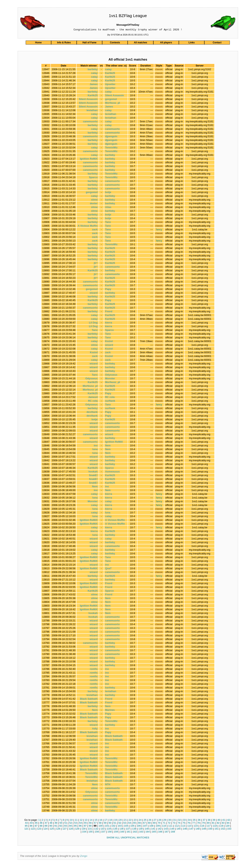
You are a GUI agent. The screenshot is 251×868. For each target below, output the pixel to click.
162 (135, 832)
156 (97, 832)
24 (140, 820)
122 (33, 829)
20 (120, 820)
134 (109, 829)
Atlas (108, 208)
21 (125, 820)
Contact (217, 43)
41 (224, 820)
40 (219, 820)
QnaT (108, 569)
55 (85, 823)
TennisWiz (111, 148)
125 (52, 829)
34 (189, 820)
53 (75, 823)
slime (94, 200)
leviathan (92, 111)
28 (160, 820)
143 (166, 829)
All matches (141, 43)
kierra (109, 323)
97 (85, 826)
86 (31, 826)
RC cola (110, 398)
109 (158, 826)
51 (66, 823)
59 (105, 823)
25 (145, 820)
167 (167, 832)
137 (128, 829)
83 (223, 823)
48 (51, 823)
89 (46, 826)
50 (61, 823)
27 (155, 820)
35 (194, 820)
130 (84, 829)
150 (210, 829)
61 (115, 823)
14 (91, 820)
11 (76, 820)
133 (103, 829)
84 (228, 823)
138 (134, 829)
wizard (94, 293)
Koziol (109, 342)
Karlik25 (110, 74)
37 (204, 820)
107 (145, 826)
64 (130, 823)
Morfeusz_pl (113, 103)
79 (203, 823)
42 (229, 820)
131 (90, 829)
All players (166, 43)
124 (45, 829)
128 (71, 829)
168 (173, 832)
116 (202, 826)
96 (80, 826)
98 (90, 826)
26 (150, 820)
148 (198, 829)
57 (95, 823)
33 (184, 820)
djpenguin (111, 137)
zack (95, 230)
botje (108, 193)
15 (96, 820)
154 (84, 832)
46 (41, 823)
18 (111, 820)
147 (191, 829)
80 (208, 823)
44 (31, 823)
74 (179, 823)
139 (141, 829)
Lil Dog (93, 323)
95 (75, 826)
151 (217, 829)
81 (213, 823)
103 (120, 826)
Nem (108, 446)
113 (183, 826)
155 (91, 832)
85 (26, 826)
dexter (94, 204)
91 (56, 826)
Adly (95, 729)
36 (199, 820)
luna (95, 450)
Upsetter (110, 85)
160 (122, 832)
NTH (108, 785)
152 (223, 829)
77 (194, 823)
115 (196, 826)
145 (179, 829)
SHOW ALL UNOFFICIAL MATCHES (128, 838)
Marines (110, 710)
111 (170, 826)
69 (154, 823)
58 (100, 823)
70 (159, 823)
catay (108, 70)
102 (113, 826)
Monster (110, 379)
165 (154, 832)
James (94, 85)
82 (218, 823)
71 (164, 823)
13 (86, 820)
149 (204, 829)
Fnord (109, 312)
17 (106, 820)
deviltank (92, 413)
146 (185, 829)
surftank (110, 401)
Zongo (84, 857)
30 (170, 820)
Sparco (93, 178)
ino (96, 446)
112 (177, 826)
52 (71, 823)
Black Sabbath (89, 699)
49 (56, 823)
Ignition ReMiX (89, 159)
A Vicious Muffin (88, 226)
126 (58, 829)
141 (153, 829)
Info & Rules (64, 43)
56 (90, 823)
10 (71, 820)
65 (135, 823)
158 (110, 832)
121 (26, 829)
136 (122, 829)
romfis (94, 670)
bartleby (93, 70)
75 (184, 823)
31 (175, 820)
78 (198, 823)
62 (120, 823)
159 (116, 832)
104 (126, 826)
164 (148, 832)
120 (227, 826)
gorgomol (111, 100)
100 (101, 826)
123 (39, 829)
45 (36, 823)
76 (189, 823)
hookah (93, 472)
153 (229, 829)
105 (132, 826)
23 (135, 820)
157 (103, 832)
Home (38, 43)
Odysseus (111, 375)
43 (26, 823)
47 (46, 823)
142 (160, 829)
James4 (93, 398)
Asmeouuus (112, 472)
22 (130, 820)
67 (144, 823)
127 (65, 829)
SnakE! (93, 476)
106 (139, 826)
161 (129, 832)
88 (41, 826)
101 (107, 826)
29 (165, 820)
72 (169, 823)
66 (139, 823)
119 (221, 826)
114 (189, 826)
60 (110, 823)
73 (174, 823)
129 (77, 829)
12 (81, 820)
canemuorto (90, 122)
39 (214, 820)
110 (164, 826)
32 (179, 820)
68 (149, 823)
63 (125, 823)
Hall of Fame (89, 43)
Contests (115, 43)
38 (209, 820)
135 (115, 829)
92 (61, 826)
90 (51, 826)
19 (115, 820)
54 (80, 823)
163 (141, 832)
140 (147, 829)
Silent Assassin (115, 96)
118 (215, 826)
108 (151, 826)
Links (191, 43)
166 (160, 832)
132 (96, 829)
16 (101, 820)
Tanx (108, 223)
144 (172, 829)
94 (70, 826)
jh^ (96, 264)
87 (36, 826)
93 (65, 826)
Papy (108, 290)
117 (208, 826)
